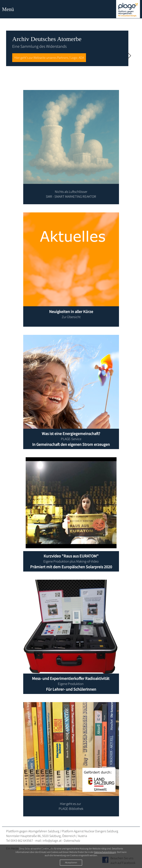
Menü (8, 9)
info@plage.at (52, 840)
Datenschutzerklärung (105, 852)
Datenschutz (72, 840)
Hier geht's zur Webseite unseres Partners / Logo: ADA (49, 58)
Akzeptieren (71, 862)
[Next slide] (129, 56)
